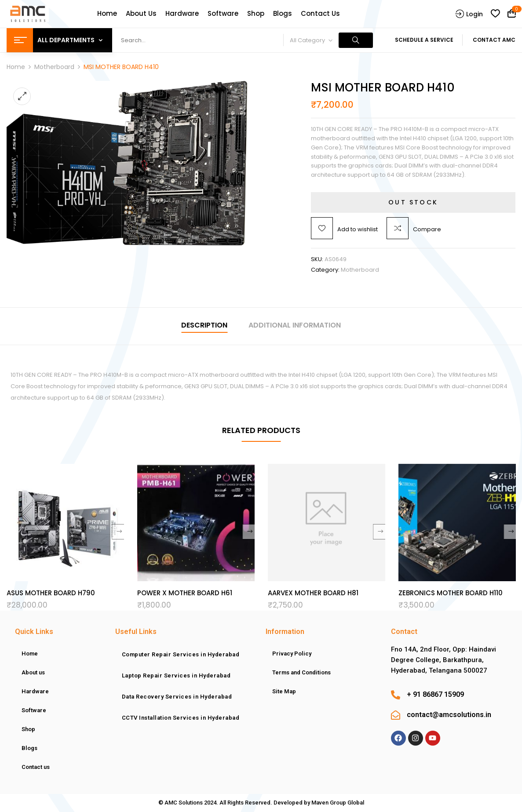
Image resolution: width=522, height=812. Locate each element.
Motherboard (54, 67)
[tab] (204, 326)
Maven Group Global (338, 803)
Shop (28, 729)
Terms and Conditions (301, 672)
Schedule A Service (424, 40)
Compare (427, 229)
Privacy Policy (292, 654)
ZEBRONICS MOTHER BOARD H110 (451, 593)
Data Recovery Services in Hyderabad (177, 697)
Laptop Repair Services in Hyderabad (176, 675)
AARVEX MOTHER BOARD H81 (313, 593)
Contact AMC (494, 40)
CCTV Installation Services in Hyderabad (181, 718)
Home (16, 67)
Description (204, 325)
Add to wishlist (358, 229)
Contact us (36, 767)
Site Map (284, 691)
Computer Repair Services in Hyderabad (181, 654)
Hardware (35, 691)
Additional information (295, 325)
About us (33, 672)
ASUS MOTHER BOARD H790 (51, 593)
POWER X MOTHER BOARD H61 (185, 593)
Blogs (29, 748)
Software (34, 710)
